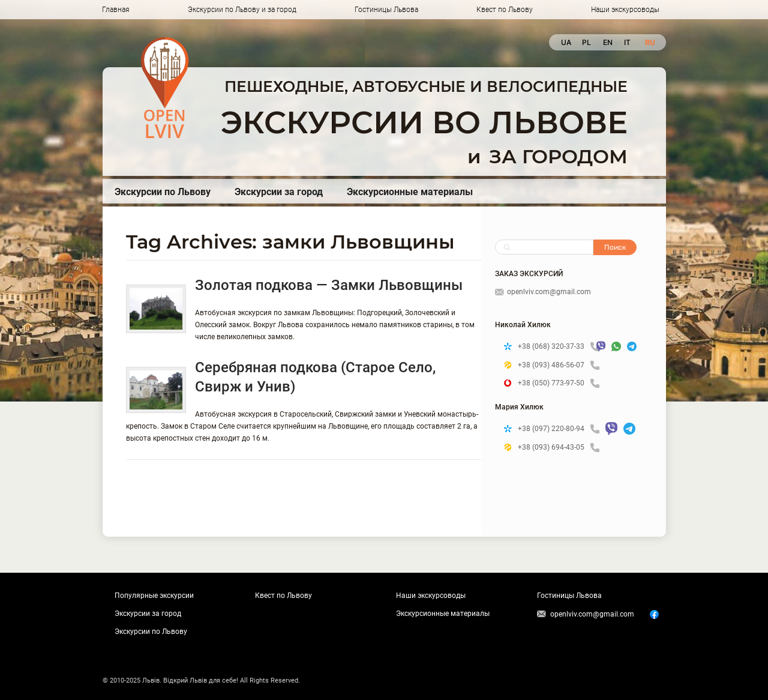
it (627, 42)
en (607, 42)
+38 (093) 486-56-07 (559, 365)
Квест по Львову (505, 10)
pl (586, 42)
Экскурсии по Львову (163, 192)
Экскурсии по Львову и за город (242, 10)
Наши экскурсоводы (625, 10)
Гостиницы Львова (386, 10)
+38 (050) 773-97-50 (559, 383)
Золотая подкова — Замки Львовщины (329, 285)
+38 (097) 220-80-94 (559, 429)
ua (565, 42)
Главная (116, 10)
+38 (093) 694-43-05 (559, 448)
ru (649, 42)
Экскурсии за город (279, 192)
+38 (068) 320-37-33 (554, 347)
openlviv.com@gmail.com (543, 292)
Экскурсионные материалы (410, 192)
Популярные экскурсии (154, 596)
